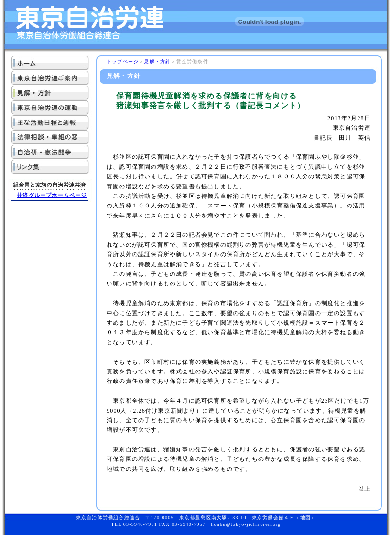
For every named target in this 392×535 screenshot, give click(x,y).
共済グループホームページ (52, 195)
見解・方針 (157, 61)
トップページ (123, 61)
